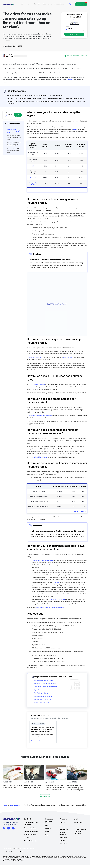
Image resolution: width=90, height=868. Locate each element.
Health (47, 839)
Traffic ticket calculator (42, 693)
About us (62, 830)
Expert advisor (64, 837)
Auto (47, 833)
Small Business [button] (48, 4)
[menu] (22, 4)
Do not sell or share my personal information (80, 839)
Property (48, 836)
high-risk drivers (68, 357)
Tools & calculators (30, 835)
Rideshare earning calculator (43, 699)
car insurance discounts (57, 599)
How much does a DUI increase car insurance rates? (13, 151)
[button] (70, 4)
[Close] (26, 56)
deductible (55, 583)
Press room (63, 845)
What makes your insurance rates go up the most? (14, 131)
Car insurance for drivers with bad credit (39, 416)
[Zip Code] (74, 29)
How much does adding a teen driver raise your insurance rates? (14, 144)
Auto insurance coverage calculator (45, 687)
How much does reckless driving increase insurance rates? (14, 138)
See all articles (45, 804)
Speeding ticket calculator (43, 690)
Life (47, 842)
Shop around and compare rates (42, 560)
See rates (18, 115)
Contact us (63, 833)
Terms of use (78, 833)
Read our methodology (80, 190)
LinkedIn (13, 835)
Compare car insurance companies (45, 684)
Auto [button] (22, 4)
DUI (33, 166)
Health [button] (34, 4)
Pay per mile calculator (42, 703)
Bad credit (33, 178)
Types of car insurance (31, 839)
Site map (27, 845)
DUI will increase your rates (37, 385)
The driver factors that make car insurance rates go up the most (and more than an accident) (43, 729)
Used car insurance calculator (44, 696)
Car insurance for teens (34, 357)
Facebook (4, 836)
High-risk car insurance (31, 842)
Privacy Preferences (30, 848)
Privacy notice (78, 830)
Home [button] (28, 4)
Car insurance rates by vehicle (44, 680)
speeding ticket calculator (40, 457)
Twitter (9, 835)
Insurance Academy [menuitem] (60, 4)
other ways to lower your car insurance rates (50, 608)
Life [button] (39, 4)
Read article (35, 741)
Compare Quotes (81, 4)
